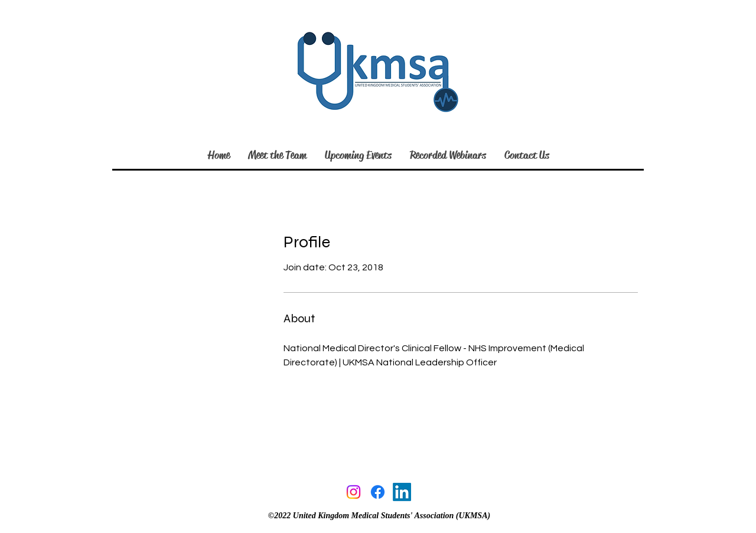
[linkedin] (402, 492)
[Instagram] (353, 492)
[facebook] (378, 492)
